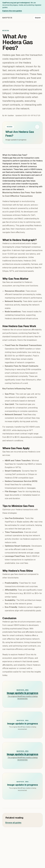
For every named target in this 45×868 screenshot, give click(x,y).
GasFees (7, 18)
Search (38, 18)
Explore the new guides (12, 11)
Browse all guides (13, 823)
